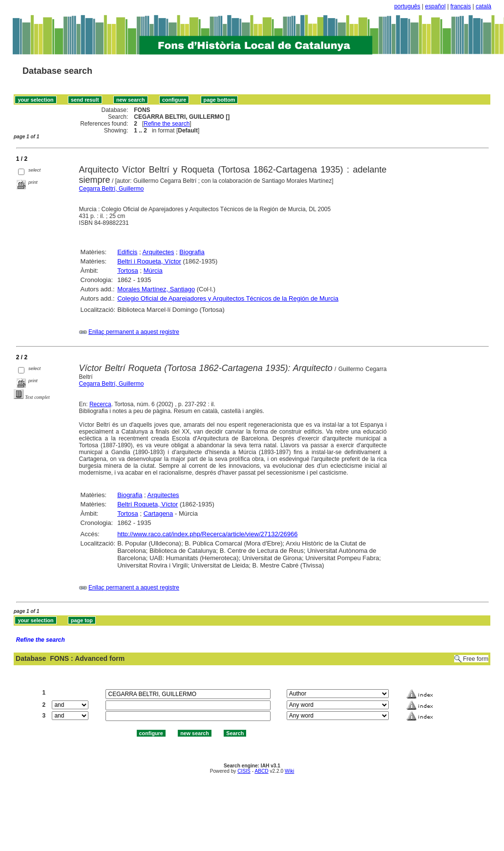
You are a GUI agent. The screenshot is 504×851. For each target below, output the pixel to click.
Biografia (192, 252)
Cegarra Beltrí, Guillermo (112, 189)
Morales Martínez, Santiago (156, 289)
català (483, 6)
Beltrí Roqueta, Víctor (147, 504)
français (461, 6)
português (407, 6)
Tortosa (128, 271)
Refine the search (167, 124)
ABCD (261, 771)
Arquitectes (158, 252)
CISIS (244, 771)
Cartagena (158, 513)
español (435, 6)
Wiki (289, 771)
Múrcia (153, 271)
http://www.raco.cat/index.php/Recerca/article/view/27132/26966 (207, 534)
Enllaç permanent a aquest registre (134, 332)
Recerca (100, 404)
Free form (476, 659)
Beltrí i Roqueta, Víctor (149, 261)
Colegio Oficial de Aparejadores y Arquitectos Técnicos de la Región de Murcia (228, 298)
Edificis (127, 252)
